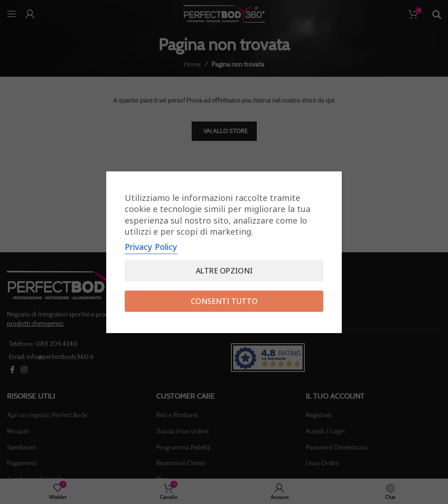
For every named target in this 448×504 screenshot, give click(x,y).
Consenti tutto (224, 301)
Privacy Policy (151, 247)
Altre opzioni (224, 271)
